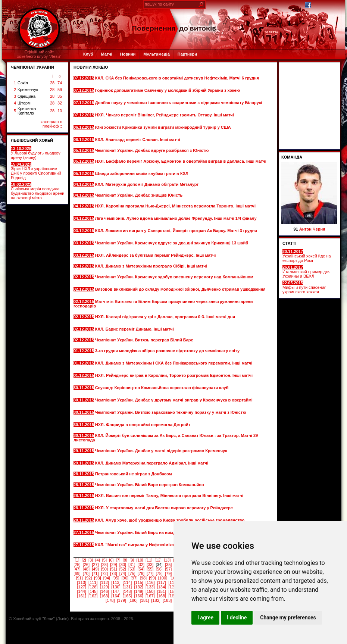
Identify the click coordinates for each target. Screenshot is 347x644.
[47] (77, 569)
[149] (138, 591)
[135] (173, 587)
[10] (140, 560)
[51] (113, 569)
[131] (127, 587)
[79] (168, 573)
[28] (104, 565)
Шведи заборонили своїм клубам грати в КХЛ (142, 173)
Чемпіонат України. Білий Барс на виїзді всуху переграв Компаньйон (165, 532)
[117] (162, 582)
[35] (168, 565)
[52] (123, 569)
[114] (127, 582)
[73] (113, 573)
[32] (141, 565)
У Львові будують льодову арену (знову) (36, 153)
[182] (156, 600)
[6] (111, 560)
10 (60, 111)
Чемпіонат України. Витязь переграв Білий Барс (145, 340)
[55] (150, 569)
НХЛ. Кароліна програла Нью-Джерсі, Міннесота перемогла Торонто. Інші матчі (175, 206)
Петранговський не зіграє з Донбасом (134, 474)
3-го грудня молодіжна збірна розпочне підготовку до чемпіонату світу (167, 351)
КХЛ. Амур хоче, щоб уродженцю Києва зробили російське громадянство (170, 520)
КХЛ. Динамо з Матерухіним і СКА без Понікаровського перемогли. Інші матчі (174, 363)
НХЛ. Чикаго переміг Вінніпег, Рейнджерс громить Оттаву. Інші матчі (165, 115)
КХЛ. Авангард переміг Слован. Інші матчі (138, 140)
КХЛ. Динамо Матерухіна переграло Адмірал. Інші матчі (152, 463)
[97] (134, 578)
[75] (132, 573)
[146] (104, 591)
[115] (138, 582)
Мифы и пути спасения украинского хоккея (304, 287)
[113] (116, 582)
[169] (173, 596)
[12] (158, 560)
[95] (116, 578)
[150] (150, 591)
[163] (104, 596)
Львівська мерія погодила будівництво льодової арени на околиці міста (37, 191)
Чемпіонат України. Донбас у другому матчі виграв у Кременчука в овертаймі (174, 400)
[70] (86, 573)
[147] (116, 591)
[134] (162, 587)
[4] (97, 560)
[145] (93, 591)
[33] (150, 565)
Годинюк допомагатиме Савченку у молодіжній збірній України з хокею (168, 90)
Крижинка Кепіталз (27, 111)
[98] (143, 578)
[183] (167, 600)
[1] (77, 560)
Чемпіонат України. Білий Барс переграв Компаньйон (150, 485)
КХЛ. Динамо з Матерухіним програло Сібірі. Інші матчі (152, 266)
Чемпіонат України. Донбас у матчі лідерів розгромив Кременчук (161, 451)
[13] (167, 560)
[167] (150, 596)
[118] (173, 582)
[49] (95, 569)
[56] (159, 569)
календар (51, 122)
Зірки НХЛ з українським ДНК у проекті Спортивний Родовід (36, 171)
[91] (79, 578)
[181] (144, 600)
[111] (93, 582)
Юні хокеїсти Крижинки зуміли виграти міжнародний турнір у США (163, 127)
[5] (104, 560)
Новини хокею (91, 67)
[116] (150, 582)
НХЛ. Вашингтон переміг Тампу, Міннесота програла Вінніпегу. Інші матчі (169, 495)
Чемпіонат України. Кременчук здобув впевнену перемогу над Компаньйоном (174, 277)
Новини (128, 54)
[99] (152, 578)
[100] (163, 578)
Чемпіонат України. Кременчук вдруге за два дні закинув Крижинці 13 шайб (172, 243)
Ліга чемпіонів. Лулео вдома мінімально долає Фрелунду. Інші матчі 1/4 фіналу (176, 218)
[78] (159, 573)
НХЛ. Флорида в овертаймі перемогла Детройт (143, 425)
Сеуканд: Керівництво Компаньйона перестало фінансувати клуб (162, 388)
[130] (116, 587)
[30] (123, 565)
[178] (110, 600)
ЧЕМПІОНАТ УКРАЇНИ (32, 67)
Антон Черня (312, 229)
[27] (95, 565)
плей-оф (52, 126)
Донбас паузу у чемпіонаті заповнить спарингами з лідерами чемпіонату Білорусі (179, 103)
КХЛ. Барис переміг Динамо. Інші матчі (135, 329)
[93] (97, 578)
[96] (125, 578)
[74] (123, 573)
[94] (107, 578)
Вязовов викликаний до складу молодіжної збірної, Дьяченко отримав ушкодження (180, 289)
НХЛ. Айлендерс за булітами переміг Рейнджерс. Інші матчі (156, 255)
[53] (132, 569)
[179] (122, 600)
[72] (104, 573)
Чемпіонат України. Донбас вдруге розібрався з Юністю (153, 150)
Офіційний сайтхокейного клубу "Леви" (39, 54)
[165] (127, 596)
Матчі (106, 54)
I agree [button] (205, 618)
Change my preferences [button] (288, 618)
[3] (91, 560)
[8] (125, 560)
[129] (104, 587)
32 (60, 103)
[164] (116, 596)
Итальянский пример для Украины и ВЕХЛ (307, 272)
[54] (141, 569)
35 (60, 96)
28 (52, 83)
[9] (132, 560)
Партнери (187, 54)
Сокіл (23, 83)
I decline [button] (237, 618)
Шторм (24, 103)
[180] (133, 600)
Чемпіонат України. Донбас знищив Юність (139, 195)
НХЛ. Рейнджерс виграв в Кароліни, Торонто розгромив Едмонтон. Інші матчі (174, 375)
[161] (81, 596)
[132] (138, 587)
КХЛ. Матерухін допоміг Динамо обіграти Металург (147, 184)
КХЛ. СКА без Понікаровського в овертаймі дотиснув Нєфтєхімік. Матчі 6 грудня (177, 78)
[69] (77, 573)
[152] (173, 591)
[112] (104, 582)
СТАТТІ (290, 243)
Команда (292, 157)
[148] (127, 591)
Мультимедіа (156, 54)
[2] (84, 560)
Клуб (88, 54)
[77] (150, 573)
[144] (81, 591)
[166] (138, 596)
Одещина (26, 96)
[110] (81, 582)
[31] (132, 565)
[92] (88, 578)
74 (60, 83)
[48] (86, 569)
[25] (77, 565)
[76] (141, 573)
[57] (168, 569)
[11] (149, 560)
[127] (81, 587)
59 (60, 90)
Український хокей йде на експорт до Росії (307, 256)
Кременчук (28, 90)
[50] (104, 569)
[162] (93, 596)
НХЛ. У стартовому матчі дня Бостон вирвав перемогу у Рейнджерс (164, 508)
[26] (86, 565)
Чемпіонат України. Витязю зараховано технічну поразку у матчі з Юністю (171, 412)
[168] (162, 596)
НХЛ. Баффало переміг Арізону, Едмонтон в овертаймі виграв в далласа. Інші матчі (181, 161)
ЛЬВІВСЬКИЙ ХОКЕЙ (32, 140)
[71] (95, 573)
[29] (113, 565)
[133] (150, 587)
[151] (162, 591)
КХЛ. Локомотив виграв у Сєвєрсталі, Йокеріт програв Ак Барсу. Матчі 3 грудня (176, 231)
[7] (118, 560)
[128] (93, 587)
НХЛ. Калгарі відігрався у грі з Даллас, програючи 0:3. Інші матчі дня (165, 317)
